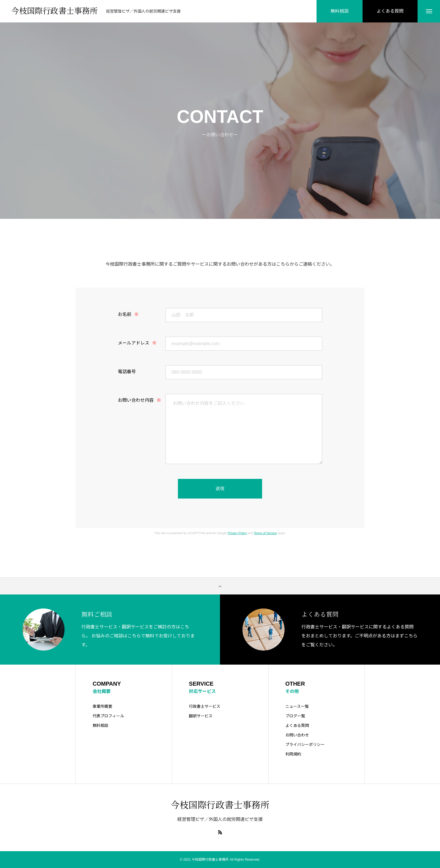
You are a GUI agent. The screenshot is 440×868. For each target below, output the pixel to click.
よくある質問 (297, 725)
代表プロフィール (108, 716)
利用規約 (293, 754)
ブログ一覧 (295, 716)
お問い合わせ (297, 735)
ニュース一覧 (297, 706)
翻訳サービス (201, 716)
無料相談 (100, 725)
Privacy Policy (237, 533)
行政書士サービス (205, 706)
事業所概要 (102, 706)
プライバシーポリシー (305, 745)
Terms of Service (265, 533)
